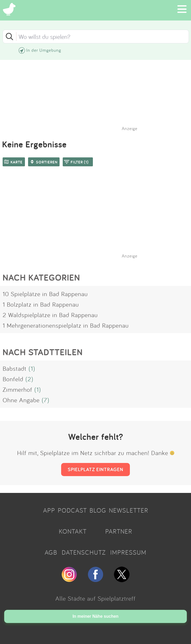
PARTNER (119, 531)
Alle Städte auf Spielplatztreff (95, 598)
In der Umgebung (44, 50)
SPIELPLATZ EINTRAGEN (95, 469)
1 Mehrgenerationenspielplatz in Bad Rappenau (66, 325)
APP (49, 510)
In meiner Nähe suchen (95, 616)
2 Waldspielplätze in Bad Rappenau (50, 315)
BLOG (98, 510)
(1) (32, 368)
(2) (29, 379)
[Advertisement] (98, 219)
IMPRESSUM (128, 552)
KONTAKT (73, 531)
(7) (46, 400)
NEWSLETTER (129, 510)
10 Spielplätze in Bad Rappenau (45, 294)
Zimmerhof (17, 389)
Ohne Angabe (21, 400)
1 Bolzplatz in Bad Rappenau (41, 304)
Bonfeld (13, 379)
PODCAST (72, 510)
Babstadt (15, 368)
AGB (51, 552)
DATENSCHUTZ (84, 552)
